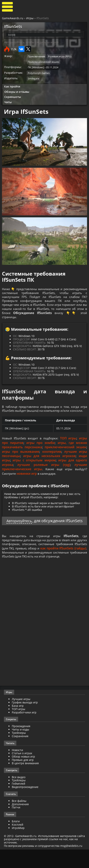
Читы (8, 102)
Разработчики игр (24, 731)
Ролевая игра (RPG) (60, 56)
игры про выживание (21, 459)
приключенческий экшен (65, 455)
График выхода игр (25, 721)
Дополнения (20, 822)
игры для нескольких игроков (50, 464)
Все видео (19, 795)
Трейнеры (19, 751)
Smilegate (33, 78)
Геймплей (19, 802)
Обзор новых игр (23, 775)
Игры (30, 18)
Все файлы (19, 819)
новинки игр (28, 481)
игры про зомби (41, 450)
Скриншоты (13, 96)
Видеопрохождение (25, 805)
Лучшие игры (21, 717)
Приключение (36, 56)
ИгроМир (18, 846)
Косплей (18, 843)
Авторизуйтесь (28, 528)
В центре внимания (25, 782)
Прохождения (21, 745)
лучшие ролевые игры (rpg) (44, 472)
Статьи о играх (22, 772)
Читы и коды (20, 748)
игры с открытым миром (34, 468)
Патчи (16, 826)
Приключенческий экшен (44, 62)
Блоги (16, 840)
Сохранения (20, 755)
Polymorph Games (39, 72)
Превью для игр (23, 778)
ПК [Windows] (36, 67)
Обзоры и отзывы (17, 91)
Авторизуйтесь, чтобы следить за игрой (31, 42)
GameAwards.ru (13, 18)
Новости (17, 768)
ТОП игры (69, 446)
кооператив (52, 459)
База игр (18, 724)
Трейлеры (19, 799)
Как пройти (12, 86)
